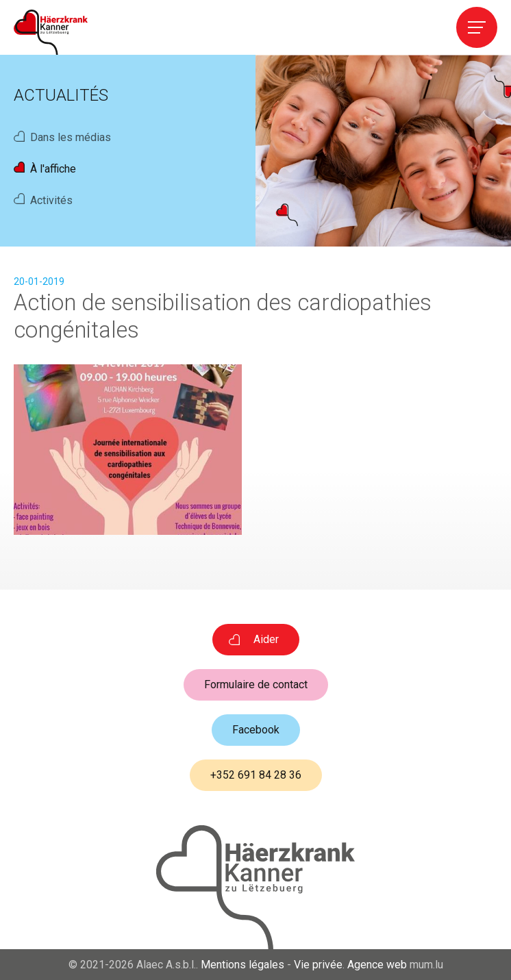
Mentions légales (242, 965)
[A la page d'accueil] (51, 32)
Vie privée (318, 965)
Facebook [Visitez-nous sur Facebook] (256, 730)
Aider (266, 639)
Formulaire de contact (256, 684)
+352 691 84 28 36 (256, 775)
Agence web (377, 965)
